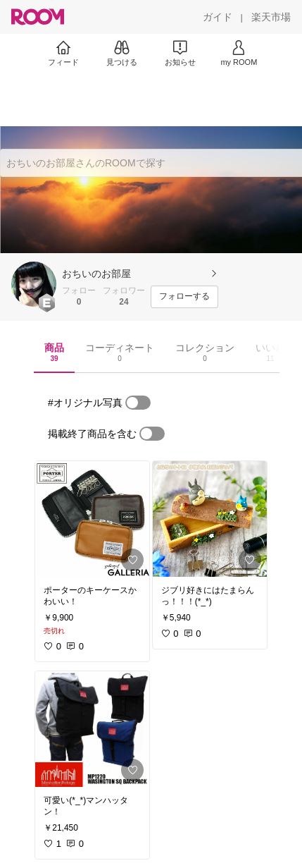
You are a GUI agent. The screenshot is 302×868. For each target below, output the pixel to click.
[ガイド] (218, 17)
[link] (92, 519)
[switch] (138, 403)
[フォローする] (184, 297)
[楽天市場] (271, 17)
